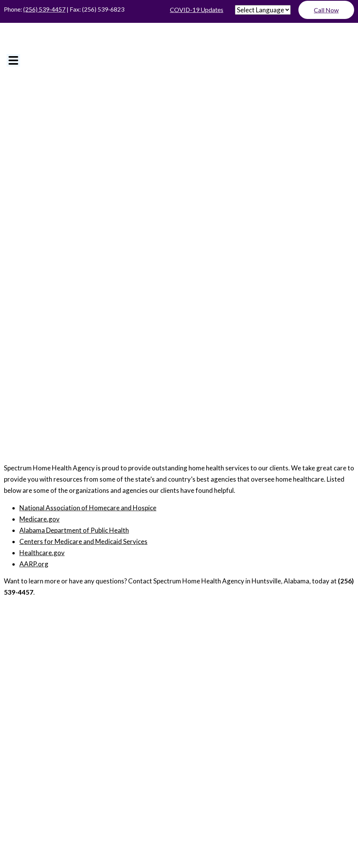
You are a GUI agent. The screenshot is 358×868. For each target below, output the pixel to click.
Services (179, 701)
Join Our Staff (179, 665)
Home (179, 641)
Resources (179, 677)
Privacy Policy (190, 748)
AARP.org (34, 564)
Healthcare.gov (42, 553)
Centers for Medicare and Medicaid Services (83, 541)
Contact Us (179, 725)
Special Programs (179, 713)
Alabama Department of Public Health (74, 530)
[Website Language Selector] (263, 10)
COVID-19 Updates (197, 9)
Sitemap (227, 748)
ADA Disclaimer (142, 748)
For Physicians (179, 689)
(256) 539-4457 (44, 9)
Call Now (326, 10)
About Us (179, 653)
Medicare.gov (39, 519)
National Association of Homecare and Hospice (88, 508)
